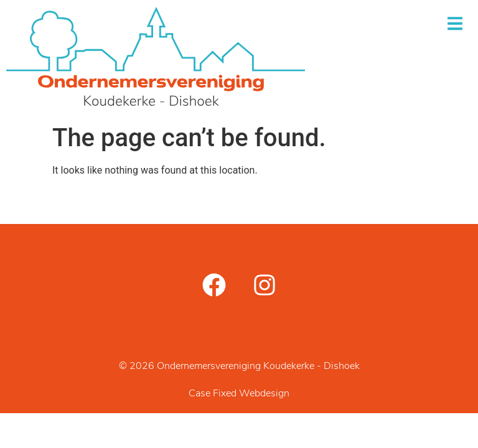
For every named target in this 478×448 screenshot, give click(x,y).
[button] (455, 23)
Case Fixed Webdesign (239, 394)
